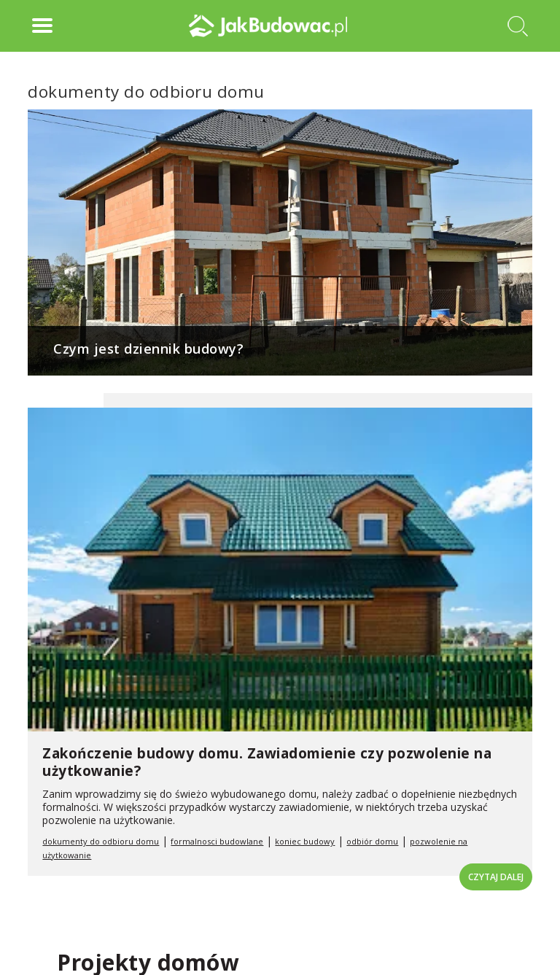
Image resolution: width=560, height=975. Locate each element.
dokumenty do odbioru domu (101, 841)
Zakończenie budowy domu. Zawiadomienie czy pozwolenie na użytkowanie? (267, 762)
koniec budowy (305, 841)
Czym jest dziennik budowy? (148, 349)
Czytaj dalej (496, 877)
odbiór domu (372, 841)
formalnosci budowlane (217, 841)
